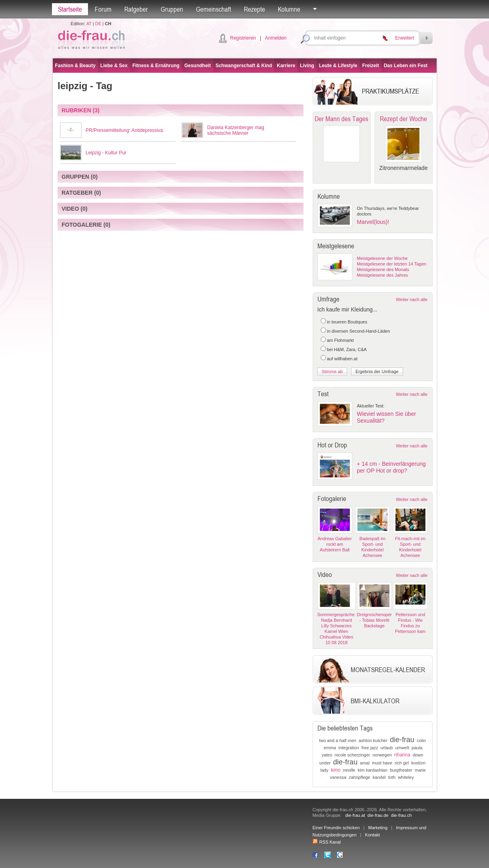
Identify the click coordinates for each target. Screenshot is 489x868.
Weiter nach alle (412, 299)
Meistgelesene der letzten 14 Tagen (392, 264)
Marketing (378, 828)
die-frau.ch (401, 815)
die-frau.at (355, 815)
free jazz (370, 748)
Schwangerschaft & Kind (244, 66)
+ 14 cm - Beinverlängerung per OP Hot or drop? (391, 467)
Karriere (286, 66)
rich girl (402, 763)
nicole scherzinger (352, 755)
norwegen (382, 755)
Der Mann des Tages (341, 119)
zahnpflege (359, 777)
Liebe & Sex (114, 66)
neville (349, 770)
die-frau (402, 740)
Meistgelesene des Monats (383, 269)
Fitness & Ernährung (156, 66)
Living (307, 66)
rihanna (402, 755)
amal (365, 763)
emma (330, 748)
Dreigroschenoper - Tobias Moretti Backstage (374, 620)
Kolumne (289, 9)
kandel (379, 777)
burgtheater (401, 770)
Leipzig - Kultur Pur (106, 153)
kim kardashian (373, 770)
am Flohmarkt (340, 340)
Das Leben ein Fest (406, 66)
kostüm (418, 763)
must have (382, 763)
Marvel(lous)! (373, 222)
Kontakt (372, 835)
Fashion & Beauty (75, 66)
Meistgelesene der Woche (382, 258)
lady (324, 770)
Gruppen (172, 9)
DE (98, 24)
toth (392, 777)
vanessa (338, 777)
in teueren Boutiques (347, 322)
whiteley (406, 777)
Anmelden (275, 38)
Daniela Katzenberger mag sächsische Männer (236, 130)
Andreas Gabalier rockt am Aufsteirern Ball (335, 544)
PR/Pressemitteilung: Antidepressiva (124, 130)
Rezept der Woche (403, 119)
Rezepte (254, 9)
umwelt (402, 748)
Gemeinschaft (214, 9)
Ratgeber (136, 9)
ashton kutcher (373, 740)
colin (421, 740)
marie (420, 770)
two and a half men (338, 740)
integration (348, 748)
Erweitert (404, 38)
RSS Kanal (327, 842)
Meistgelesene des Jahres (383, 275)
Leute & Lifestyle (338, 66)
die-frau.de (378, 815)
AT (89, 24)
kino (336, 770)
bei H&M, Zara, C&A (347, 349)
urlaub (387, 748)
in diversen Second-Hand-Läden (359, 331)
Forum (103, 9)
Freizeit (371, 66)
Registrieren (243, 38)
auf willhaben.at (342, 359)
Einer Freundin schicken (336, 828)
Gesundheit (198, 66)
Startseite (70, 9)
